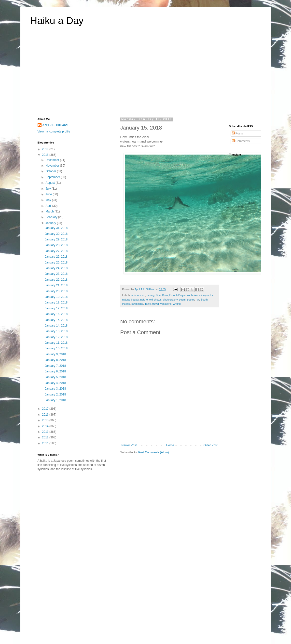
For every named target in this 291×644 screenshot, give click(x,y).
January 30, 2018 (56, 234)
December (53, 160)
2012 (46, 437)
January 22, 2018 (56, 280)
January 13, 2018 (56, 331)
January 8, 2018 (55, 360)
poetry (191, 300)
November (53, 166)
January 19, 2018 (56, 297)
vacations (166, 304)
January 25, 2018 (56, 263)
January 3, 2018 (55, 389)
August (50, 183)
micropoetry (206, 295)
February (52, 217)
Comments (241, 141)
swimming (137, 304)
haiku (194, 295)
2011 (46, 443)
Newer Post (129, 445)
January (51, 223)
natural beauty (131, 300)
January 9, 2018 (55, 354)
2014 (46, 426)
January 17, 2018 (56, 308)
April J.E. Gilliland (55, 125)
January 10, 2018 (56, 348)
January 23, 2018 (56, 274)
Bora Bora (162, 295)
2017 (46, 409)
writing (177, 304)
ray (197, 300)
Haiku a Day (57, 21)
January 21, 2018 (56, 285)
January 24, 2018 (56, 268)
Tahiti (148, 304)
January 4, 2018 (55, 383)
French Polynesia (179, 295)
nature (144, 300)
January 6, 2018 (55, 371)
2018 (46, 155)
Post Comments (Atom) (154, 452)
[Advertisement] (146, 75)
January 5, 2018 (55, 377)
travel (155, 304)
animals (136, 295)
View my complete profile (54, 131)
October (51, 171)
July (48, 189)
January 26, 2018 (56, 257)
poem (182, 300)
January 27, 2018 (56, 251)
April (49, 206)
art (144, 295)
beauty (151, 295)
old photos (155, 300)
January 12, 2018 (56, 337)
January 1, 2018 (55, 400)
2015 (46, 420)
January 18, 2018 (56, 302)
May (49, 200)
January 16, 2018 (56, 314)
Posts (237, 133)
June (49, 194)
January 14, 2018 (56, 326)
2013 (46, 432)
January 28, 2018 (56, 245)
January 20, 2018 (56, 291)
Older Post (211, 445)
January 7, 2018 (55, 366)
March (50, 211)
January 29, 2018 (56, 239)
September (53, 177)
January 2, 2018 (55, 394)
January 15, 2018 (56, 320)
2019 (46, 149)
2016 (46, 415)
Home (170, 445)
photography (170, 300)
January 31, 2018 (56, 228)
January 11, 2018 (56, 343)
